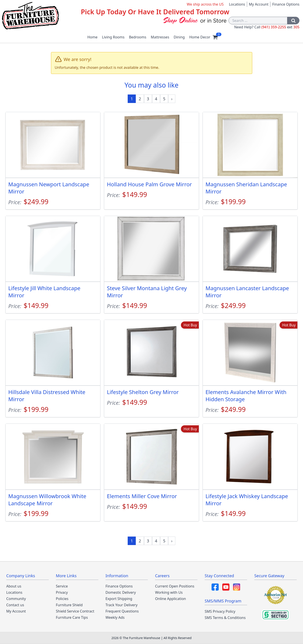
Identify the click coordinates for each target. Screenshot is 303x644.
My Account (259, 4)
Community (16, 599)
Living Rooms (113, 37)
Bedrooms (138, 37)
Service (62, 586)
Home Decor (200, 37)
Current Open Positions (175, 586)
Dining (179, 37)
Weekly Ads (115, 617)
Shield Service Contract (75, 611)
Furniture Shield (69, 605)
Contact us (15, 605)
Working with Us (169, 592)
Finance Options (286, 4)
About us (14, 586)
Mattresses (160, 37)
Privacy (62, 592)
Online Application (170, 599)
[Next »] (172, 99)
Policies (62, 599)
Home (93, 37)
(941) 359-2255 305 (280, 27)
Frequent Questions (122, 611)
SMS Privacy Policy (220, 611)
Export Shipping (119, 599)
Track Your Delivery (122, 605)
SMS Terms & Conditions (225, 618)
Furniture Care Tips (72, 617)
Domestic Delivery (121, 592)
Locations (237, 4)
